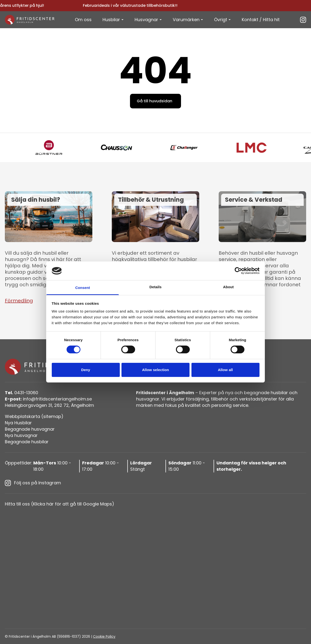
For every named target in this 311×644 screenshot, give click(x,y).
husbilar (279, 393)
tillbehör (220, 399)
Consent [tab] (83, 288)
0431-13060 (22, 393)
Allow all (225, 370)
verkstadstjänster (258, 399)
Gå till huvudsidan (155, 101)
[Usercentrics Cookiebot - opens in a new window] (238, 271)
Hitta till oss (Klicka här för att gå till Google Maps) (60, 504)
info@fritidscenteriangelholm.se (48, 399)
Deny (86, 370)
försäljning (197, 399)
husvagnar (148, 399)
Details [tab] (155, 287)
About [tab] (228, 287)
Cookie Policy (104, 636)
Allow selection (156, 370)
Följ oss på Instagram (33, 483)
